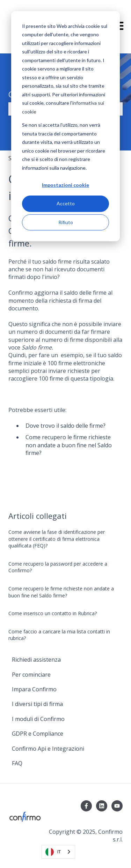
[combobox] (58, 852)
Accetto (66, 203)
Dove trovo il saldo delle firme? (65, 426)
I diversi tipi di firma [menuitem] (37, 704)
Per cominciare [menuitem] (31, 675)
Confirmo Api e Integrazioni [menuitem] (48, 749)
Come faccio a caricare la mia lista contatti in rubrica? (59, 635)
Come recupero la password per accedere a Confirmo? (58, 567)
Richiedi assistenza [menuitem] (36, 660)
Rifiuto (66, 222)
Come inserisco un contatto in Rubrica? (53, 613)
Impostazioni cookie (65, 185)
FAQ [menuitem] (17, 763)
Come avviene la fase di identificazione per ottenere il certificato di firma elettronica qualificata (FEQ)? (57, 539)
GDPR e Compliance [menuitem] (38, 734)
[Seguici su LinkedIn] (102, 806)
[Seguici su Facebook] (86, 806)
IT (53, 852)
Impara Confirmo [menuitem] (34, 689)
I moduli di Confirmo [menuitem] (38, 719)
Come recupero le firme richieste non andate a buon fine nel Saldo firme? (69, 445)
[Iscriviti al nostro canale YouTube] (117, 806)
